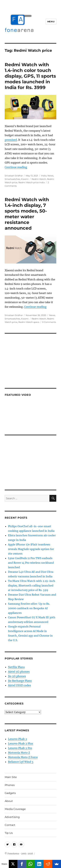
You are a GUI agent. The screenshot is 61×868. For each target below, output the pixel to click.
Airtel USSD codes (19, 685)
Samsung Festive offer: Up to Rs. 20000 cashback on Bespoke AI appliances (29, 608)
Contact (10, 825)
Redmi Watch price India (32, 182)
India (44, 176)
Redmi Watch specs (29, 322)
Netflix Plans (16, 667)
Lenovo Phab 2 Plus (20, 744)
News (50, 176)
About (9, 801)
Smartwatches (12, 179)
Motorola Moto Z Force (23, 757)
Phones (10, 785)
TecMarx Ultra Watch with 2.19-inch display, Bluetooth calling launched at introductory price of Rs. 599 (32, 586)
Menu (51, 21)
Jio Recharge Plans (20, 681)
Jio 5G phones (17, 676)
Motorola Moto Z (19, 753)
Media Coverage (15, 809)
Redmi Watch (39, 179)
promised (11, 140)
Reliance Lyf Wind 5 (21, 762)
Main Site (11, 777)
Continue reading (16, 167)
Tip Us (9, 833)
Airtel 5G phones (19, 672)
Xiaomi (25, 179)
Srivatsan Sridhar (14, 176)
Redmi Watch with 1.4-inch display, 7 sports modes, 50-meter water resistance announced (27, 214)
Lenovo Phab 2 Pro (20, 748)
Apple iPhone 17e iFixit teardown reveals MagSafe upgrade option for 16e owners (31, 549)
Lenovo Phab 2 (17, 739)
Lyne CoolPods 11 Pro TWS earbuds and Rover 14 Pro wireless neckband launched (31, 563)
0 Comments (49, 322)
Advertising (12, 817)
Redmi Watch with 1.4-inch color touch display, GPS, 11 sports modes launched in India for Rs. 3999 (30, 76)
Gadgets (10, 793)
